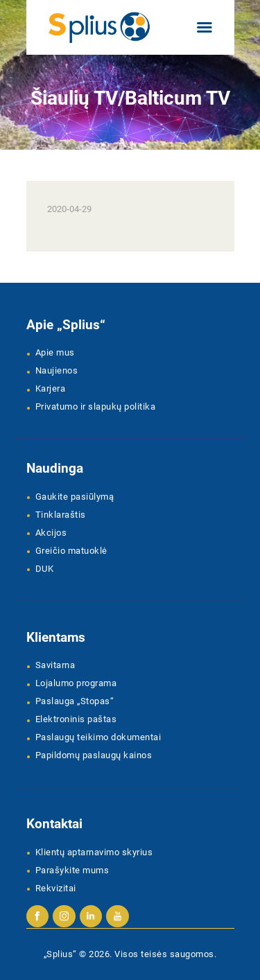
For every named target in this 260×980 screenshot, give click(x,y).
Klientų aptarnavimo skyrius (94, 852)
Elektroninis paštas (76, 719)
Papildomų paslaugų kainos (94, 755)
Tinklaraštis (61, 515)
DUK (45, 569)
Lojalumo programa (76, 683)
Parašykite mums (72, 870)
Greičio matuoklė (71, 551)
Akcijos (51, 533)
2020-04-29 (69, 209)
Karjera (51, 388)
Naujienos (57, 370)
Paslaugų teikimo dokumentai (98, 737)
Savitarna (55, 665)
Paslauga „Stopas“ (75, 701)
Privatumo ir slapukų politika (96, 406)
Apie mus (55, 352)
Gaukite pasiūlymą (75, 497)
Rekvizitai (56, 888)
